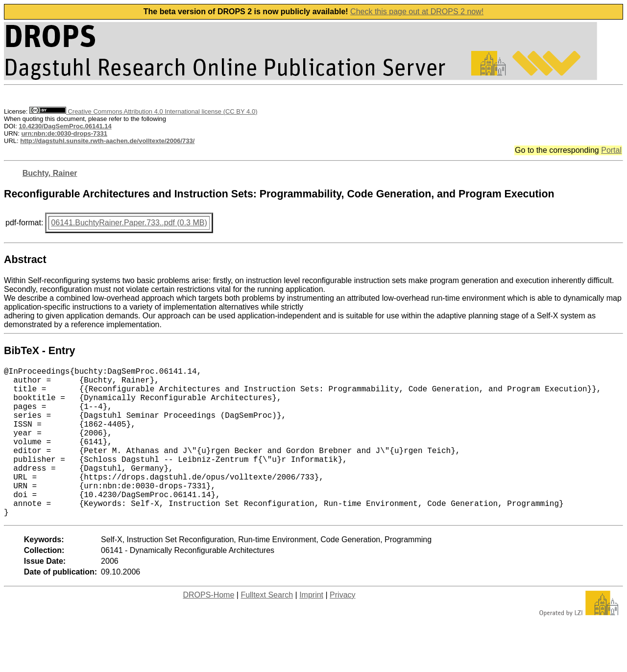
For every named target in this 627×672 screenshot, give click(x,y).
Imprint (311, 628)
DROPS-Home (208, 628)
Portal (611, 150)
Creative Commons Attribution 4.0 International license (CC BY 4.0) (143, 111)
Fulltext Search (267, 628)
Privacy (342, 628)
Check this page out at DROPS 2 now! (417, 12)
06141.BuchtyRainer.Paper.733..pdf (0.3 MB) (129, 223)
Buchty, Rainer (50, 173)
